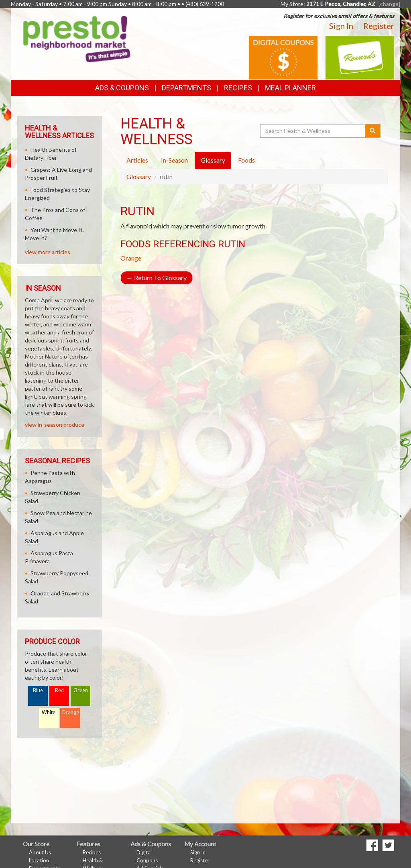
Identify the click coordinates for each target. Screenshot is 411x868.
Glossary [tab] (213, 160)
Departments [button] (186, 88)
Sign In (341, 26)
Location (39, 860)
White (49, 712)
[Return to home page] (77, 38)
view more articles (48, 252)
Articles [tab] (137, 160)
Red (59, 690)
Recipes (238, 88)
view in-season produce (55, 425)
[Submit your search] (373, 131)
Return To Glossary (157, 278)
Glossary (139, 176)
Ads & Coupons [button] (122, 88)
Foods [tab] (246, 160)
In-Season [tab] (174, 160)
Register (379, 26)
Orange (131, 258)
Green (81, 690)
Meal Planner (290, 88)
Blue (38, 690)
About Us (40, 852)
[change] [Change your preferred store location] (389, 4)
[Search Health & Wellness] (313, 131)
